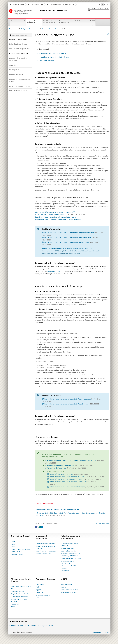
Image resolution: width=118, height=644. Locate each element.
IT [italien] (105, 5)
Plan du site (100, 8)
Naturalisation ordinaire (18, 44)
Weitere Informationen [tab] (45, 503)
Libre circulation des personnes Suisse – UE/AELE (21, 551)
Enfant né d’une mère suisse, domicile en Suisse (77, 477)
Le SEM (92, 21)
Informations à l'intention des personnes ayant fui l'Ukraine (70, 555)
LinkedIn (33, 626)
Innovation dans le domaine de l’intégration (46, 547)
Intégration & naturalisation (33, 22)
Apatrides (13, 65)
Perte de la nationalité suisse (20, 86)
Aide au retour (15, 604)
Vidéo (38, 587)
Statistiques (39, 592)
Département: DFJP (36, 4)
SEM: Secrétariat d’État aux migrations (61, 4)
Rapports (39, 590)
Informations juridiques (100, 632)
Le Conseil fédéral (17, 4)
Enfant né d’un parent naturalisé (71, 474)
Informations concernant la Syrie (71, 558)
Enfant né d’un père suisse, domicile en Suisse (76, 479)
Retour (13, 607)
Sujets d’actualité (66, 584)
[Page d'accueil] (39, 12)
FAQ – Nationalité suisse (18, 91)
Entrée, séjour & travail (18, 21)
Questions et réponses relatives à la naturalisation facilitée (56, 217)
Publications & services (82, 21)
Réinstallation (65, 571)
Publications (40, 584)
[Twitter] (38, 527)
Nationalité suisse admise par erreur (20, 80)
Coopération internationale (20, 594)
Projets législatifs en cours (69, 592)
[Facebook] (36, 527)
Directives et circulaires (43, 595)
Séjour (13, 544)
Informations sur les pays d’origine (19, 600)
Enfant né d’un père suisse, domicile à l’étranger (77, 487)
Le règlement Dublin (67, 561)
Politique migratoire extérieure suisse (21, 587)
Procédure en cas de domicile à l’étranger (54, 57)
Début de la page (103, 523)
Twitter (14, 626)
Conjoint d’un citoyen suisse (19, 49)
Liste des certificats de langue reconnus (61, 215)
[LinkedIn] (42, 527)
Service (38, 598)
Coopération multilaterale (19, 597)
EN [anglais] (108, 5)
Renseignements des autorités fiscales (71, 465)
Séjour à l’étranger (17, 554)
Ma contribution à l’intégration (46, 551)
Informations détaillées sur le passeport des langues (54, 212)
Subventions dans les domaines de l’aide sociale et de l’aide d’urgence (71, 566)
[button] (89, 11)
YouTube (23, 626)
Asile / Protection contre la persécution (49, 22)
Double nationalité (16, 74)
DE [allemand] (100, 5)
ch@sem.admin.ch (54, 271)
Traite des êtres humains (68, 551)
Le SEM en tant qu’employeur (70, 590)
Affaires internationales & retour (64, 22)
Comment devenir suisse (50, 29)
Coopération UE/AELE (18, 591)
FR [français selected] (102, 5)
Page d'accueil (92, 8)
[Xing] (40, 527)
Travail (13, 547)
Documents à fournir (47, 60)
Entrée (13, 541)
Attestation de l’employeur (67, 468)
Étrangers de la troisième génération (18, 59)
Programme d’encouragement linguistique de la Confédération (58, 219)
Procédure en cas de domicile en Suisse (53, 53)
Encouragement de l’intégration (46, 544)
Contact (107, 8)
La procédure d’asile (67, 548)
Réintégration (14, 70)
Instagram (43, 626)
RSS (52, 626)
